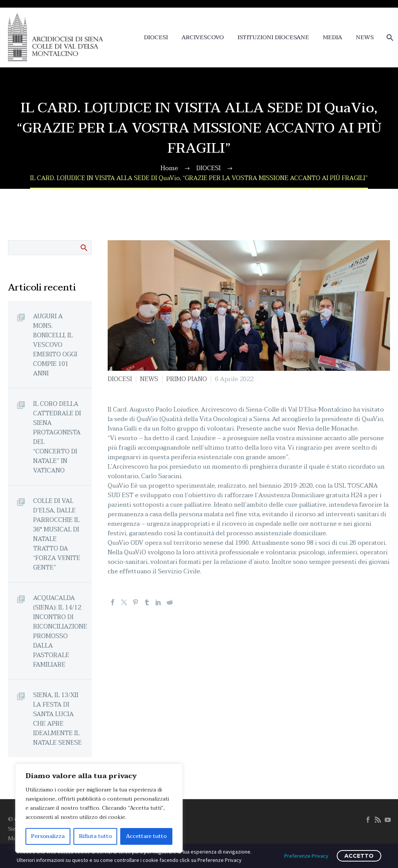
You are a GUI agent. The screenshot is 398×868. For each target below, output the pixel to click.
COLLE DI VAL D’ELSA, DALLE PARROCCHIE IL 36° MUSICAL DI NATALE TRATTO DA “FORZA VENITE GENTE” (57, 534)
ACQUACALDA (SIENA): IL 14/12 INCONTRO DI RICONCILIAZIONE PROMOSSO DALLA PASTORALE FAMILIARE (60, 631)
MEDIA (332, 37)
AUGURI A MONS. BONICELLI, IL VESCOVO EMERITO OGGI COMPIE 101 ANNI (55, 345)
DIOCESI (156, 37)
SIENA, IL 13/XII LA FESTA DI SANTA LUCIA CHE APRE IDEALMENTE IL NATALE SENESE (57, 719)
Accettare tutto (146, 836)
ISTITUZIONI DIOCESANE (273, 37)
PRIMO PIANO (187, 379)
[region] (99, 808)
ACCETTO (359, 856)
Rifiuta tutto (96, 836)
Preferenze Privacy (306, 856)
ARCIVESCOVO (203, 37)
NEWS (365, 37)
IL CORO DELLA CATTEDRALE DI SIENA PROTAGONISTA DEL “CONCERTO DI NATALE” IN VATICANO (57, 437)
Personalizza (48, 836)
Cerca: (84, 247)
